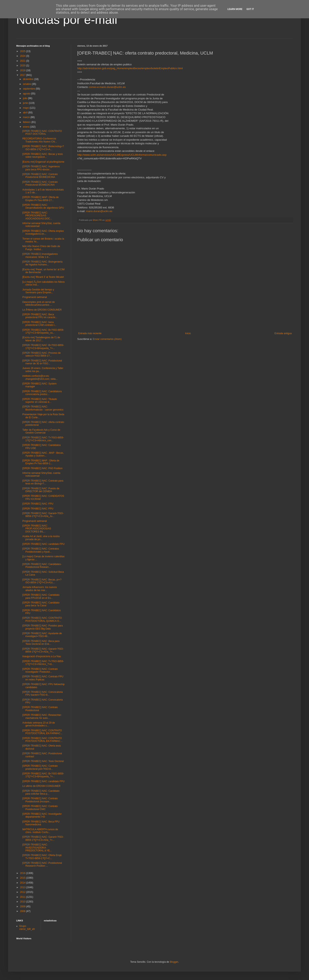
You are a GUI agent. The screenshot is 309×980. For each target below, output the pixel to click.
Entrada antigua (283, 333)
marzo (27, 117)
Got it (250, 9)
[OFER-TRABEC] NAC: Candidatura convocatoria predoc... (42, 393)
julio (26, 98)
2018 (23, 70)
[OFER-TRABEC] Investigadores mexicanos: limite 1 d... (40, 255)
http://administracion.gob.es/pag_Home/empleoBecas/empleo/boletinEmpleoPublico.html (130, 68)
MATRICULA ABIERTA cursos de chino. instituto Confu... (40, 831)
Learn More (235, 9)
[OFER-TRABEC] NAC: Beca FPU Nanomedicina (41, 823)
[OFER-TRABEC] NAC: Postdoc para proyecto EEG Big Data (43, 627)
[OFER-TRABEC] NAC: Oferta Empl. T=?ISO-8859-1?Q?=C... (42, 857)
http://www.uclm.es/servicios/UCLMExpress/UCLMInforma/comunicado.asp (122, 155)
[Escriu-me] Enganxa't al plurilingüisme (43, 162)
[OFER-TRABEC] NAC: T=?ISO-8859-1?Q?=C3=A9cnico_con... (43, 439)
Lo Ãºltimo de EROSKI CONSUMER (42, 310)
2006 (23, 911)
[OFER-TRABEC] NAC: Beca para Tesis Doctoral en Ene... (41, 643)
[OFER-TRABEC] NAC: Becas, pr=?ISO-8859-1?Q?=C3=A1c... (42, 581)
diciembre (29, 79)
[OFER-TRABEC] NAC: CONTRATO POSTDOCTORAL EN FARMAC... (42, 732)
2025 (23, 51)
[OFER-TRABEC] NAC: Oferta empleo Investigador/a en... (43, 232)
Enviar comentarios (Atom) (107, 339)
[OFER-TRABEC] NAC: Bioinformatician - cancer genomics (43, 408)
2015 (23, 878)
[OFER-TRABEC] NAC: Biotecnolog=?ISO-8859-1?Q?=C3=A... (43, 148)
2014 (23, 883)
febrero (27, 122)
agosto (27, 94)
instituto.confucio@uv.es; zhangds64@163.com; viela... (40, 377)
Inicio (188, 333)
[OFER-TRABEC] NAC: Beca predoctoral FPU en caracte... (40, 316)
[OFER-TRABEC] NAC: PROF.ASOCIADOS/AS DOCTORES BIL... (37, 529)
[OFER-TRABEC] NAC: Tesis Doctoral (43, 761)
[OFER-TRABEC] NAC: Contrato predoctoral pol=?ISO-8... (40, 767)
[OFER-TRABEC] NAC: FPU (38, 504)
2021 (23, 61)
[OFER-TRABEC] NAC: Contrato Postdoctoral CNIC (40, 808)
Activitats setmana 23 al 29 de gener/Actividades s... (39, 724)
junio (26, 103)
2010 (23, 902)
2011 (23, 897)
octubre (27, 84)
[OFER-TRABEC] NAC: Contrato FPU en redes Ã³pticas (43, 678)
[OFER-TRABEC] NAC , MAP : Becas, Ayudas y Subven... (43, 454)
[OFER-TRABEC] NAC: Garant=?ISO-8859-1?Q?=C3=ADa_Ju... (43, 515)
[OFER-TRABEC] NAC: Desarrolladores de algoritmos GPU (43, 206)
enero (26, 127)
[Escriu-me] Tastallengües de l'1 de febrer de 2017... (41, 339)
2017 (23, 75)
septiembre (29, 89)
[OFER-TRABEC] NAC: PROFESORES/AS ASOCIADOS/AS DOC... (37, 216)
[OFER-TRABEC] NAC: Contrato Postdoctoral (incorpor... (40, 800)
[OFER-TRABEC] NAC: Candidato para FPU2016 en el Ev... (41, 596)
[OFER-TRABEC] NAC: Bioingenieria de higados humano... (42, 263)
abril (26, 113)
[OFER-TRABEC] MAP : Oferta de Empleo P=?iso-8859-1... (41, 462)
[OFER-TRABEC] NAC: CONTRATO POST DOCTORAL (42, 132)
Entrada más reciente (90, 333)
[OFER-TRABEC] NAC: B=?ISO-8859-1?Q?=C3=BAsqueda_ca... (43, 331)
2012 (23, 892)
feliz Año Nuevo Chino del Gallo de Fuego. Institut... (41, 248)
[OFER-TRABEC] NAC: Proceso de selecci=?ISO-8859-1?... (42, 354)
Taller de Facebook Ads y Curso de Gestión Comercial (41, 431)
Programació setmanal (35, 297)
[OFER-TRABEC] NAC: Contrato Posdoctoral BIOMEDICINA (40, 176)
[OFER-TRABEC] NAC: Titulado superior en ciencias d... (40, 401)
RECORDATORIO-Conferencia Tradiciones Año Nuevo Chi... (40, 140)
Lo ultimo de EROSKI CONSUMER (41, 786)
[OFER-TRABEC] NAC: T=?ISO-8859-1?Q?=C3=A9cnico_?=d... (43, 663)
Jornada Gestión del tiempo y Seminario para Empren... (38, 291)
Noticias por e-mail (67, 20)
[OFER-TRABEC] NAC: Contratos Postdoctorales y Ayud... (41, 550)
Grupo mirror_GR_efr (27, 927)
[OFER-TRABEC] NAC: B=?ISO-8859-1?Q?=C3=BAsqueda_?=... (43, 347)
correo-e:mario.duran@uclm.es (107, 87)
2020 (23, 66)
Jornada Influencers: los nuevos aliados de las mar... (40, 589)
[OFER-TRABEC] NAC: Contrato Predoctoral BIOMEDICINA (40, 183)
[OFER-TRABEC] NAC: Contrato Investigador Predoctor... (40, 670)
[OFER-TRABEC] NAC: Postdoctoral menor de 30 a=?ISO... (42, 362)
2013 (23, 887)
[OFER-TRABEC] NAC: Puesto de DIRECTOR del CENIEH (41, 490)
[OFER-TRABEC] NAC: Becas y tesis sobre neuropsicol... (43, 155)
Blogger (174, 962)
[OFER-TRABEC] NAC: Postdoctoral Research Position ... (42, 864)
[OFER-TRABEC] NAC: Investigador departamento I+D (42, 815)
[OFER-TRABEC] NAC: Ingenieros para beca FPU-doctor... (41, 168)
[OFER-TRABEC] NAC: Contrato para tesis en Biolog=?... (43, 482)
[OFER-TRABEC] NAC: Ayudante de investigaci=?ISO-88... (42, 635)
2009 (23, 907)
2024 (23, 56)
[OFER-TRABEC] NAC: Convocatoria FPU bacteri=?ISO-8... (43, 693)
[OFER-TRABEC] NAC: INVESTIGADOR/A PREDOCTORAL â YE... (37, 848)
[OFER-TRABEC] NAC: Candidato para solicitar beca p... (41, 792)
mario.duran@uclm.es (99, 211)
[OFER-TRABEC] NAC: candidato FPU (43, 544)
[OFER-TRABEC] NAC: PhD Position (42, 468)
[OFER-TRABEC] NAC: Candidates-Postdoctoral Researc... (42, 566)
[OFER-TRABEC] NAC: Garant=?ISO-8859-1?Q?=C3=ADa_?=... (43, 650)
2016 (23, 873)
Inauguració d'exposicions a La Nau (42, 656)
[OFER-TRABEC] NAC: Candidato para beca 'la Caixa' (41, 604)
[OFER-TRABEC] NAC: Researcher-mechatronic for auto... (42, 716)
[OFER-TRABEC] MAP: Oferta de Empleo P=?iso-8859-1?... (41, 199)
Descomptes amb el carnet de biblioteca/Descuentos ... (39, 303)
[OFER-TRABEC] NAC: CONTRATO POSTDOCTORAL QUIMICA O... (42, 619)
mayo (26, 108)
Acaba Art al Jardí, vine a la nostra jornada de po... (41, 538)
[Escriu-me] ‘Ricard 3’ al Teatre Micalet (43, 277)
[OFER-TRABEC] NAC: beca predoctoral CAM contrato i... (39, 324)
